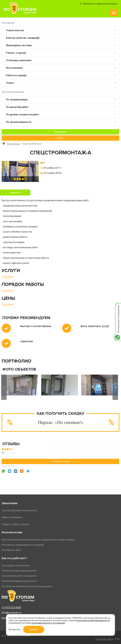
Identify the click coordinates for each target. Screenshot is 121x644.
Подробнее (8, 277)
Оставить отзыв (61, 461)
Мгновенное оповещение (117, 306)
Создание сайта (104, 639)
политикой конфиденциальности (93, 620)
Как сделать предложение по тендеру (23, 545)
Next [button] (115, 387)
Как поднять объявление (16, 565)
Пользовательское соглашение (19, 576)
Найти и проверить (12, 517)
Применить (60, 132)
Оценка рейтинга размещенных (19, 571)
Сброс (60, 138)
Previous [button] (4, 387)
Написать (15, 193)
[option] (60, 387)
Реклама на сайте (11, 550)
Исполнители (13, 144)
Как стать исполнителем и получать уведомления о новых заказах (38, 540)
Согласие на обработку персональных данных (27, 586)
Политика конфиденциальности (19, 581)
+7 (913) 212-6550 (11, 607)
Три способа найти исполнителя (19, 510)
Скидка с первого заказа (15, 524)
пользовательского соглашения (48, 623)
